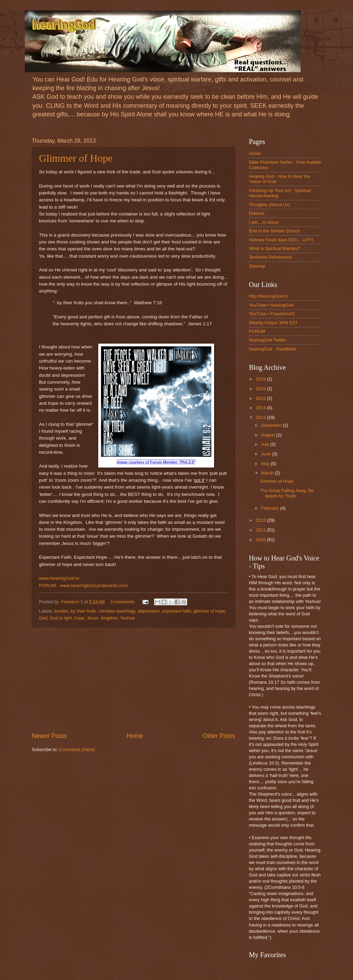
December (272, 425)
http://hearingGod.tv (268, 296)
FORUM (257, 331)
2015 (261, 398)
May (266, 464)
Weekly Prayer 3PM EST (273, 323)
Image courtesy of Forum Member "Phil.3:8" (156, 462)
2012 (261, 520)
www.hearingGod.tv (59, 578)
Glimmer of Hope (76, 158)
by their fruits (83, 611)
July (265, 444)
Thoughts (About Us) (269, 205)
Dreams (257, 213)
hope (79, 618)
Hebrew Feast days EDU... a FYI (281, 240)
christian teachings (117, 611)
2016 (261, 389)
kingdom (109, 618)
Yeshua (127, 618)
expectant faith (176, 611)
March (268, 473)
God (43, 618)
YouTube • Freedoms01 (272, 314)
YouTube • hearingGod (271, 305)
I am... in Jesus (264, 222)
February (270, 508)
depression (149, 611)
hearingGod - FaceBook (273, 349)
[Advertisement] (133, 680)
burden (61, 611)
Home (135, 736)
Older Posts (219, 736)
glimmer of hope (209, 611)
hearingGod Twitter (268, 340)
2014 (261, 408)
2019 (261, 379)
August (269, 435)
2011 (261, 530)
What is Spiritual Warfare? (275, 248)
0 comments (122, 602)
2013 (261, 417)
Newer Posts (49, 736)
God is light (61, 618)
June (266, 454)
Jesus (93, 618)
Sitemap (257, 266)
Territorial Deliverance (270, 257)
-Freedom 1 (72, 602)
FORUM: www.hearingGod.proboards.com (83, 585)
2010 (261, 540)
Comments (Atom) (77, 750)
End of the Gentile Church (274, 231)
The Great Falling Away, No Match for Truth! (287, 493)
